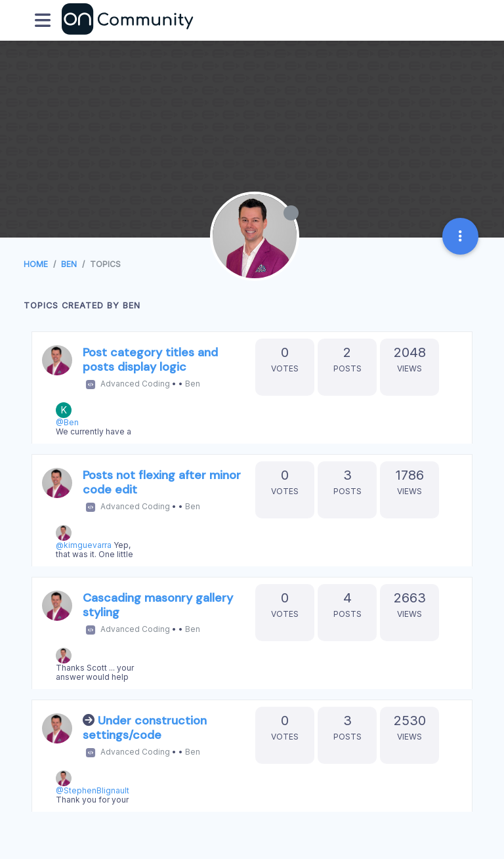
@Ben (67, 422)
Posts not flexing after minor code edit (162, 482)
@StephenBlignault (93, 790)
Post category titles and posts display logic (150, 360)
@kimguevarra (84, 545)
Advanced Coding (135, 384)
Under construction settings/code (145, 728)
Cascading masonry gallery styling (158, 605)
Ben (193, 384)
